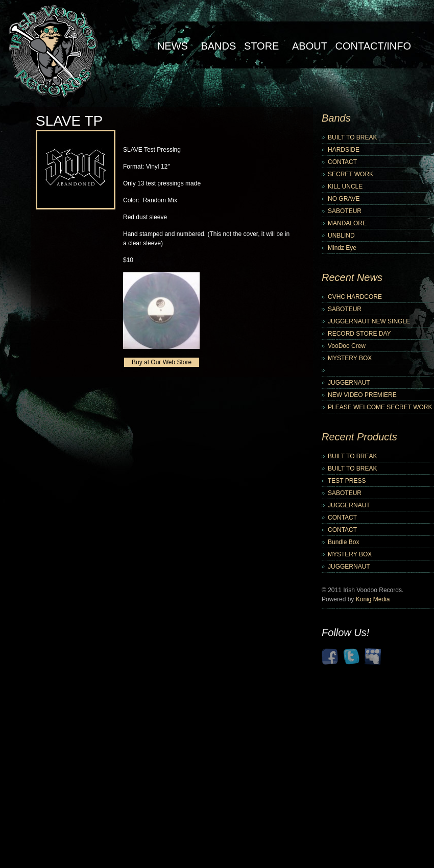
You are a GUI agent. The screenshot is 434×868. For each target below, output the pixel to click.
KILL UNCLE (345, 186)
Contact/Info (373, 46)
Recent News (352, 277)
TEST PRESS (347, 481)
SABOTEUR (345, 211)
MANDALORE (347, 223)
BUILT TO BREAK (352, 137)
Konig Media (373, 599)
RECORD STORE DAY (359, 334)
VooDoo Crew (347, 346)
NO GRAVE (344, 199)
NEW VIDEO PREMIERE (362, 395)
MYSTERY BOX (350, 358)
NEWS (173, 46)
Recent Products (359, 437)
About (310, 46)
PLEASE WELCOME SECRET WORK (380, 407)
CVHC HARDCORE (355, 297)
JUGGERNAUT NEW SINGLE (369, 321)
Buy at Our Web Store (162, 362)
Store (262, 46)
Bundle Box (343, 542)
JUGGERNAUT (349, 383)
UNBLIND (341, 236)
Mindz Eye (342, 248)
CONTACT (342, 162)
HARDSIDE (344, 150)
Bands (218, 46)
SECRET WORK (351, 174)
